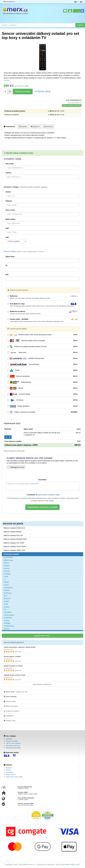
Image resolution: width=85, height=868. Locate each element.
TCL (5, 610)
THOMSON (8, 618)
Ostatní (6, 585)
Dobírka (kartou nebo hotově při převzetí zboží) (42, 335)
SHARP (6, 601)
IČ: (7, 266)
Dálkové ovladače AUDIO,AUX (14, 528)
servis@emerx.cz (10, 2)
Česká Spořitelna (42, 406)
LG (5, 579)
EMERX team (8, 560)
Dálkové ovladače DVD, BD (13, 535)
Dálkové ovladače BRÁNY (13, 532)
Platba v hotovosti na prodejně (42, 412)
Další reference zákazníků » (42, 684)
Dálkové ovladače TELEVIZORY (15, 547)
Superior (7, 607)
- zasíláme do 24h (16, 692)
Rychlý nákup (43, 91)
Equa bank (42, 353)
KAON (6, 577)
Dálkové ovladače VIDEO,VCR (14, 550)
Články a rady (10, 721)
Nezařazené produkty (13, 748)
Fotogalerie (9, 716)
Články (8, 770)
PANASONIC (8, 588)
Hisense (6, 568)
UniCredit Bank (42, 364)
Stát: (7, 237)
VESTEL (7, 629)
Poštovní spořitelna (42, 376)
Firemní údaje (24, 251)
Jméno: (8, 192)
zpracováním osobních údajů (49, 495)
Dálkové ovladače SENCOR (72, 105)
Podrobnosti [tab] (9, 126)
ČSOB (42, 370)
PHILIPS (7, 590)
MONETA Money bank (42, 359)
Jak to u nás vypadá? (13, 743)
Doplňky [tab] (23, 126)
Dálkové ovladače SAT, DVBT (14, 543)
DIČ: (7, 275)
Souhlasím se (42, 495)
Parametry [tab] (48, 126)
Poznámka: (42, 480)
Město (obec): (11, 219)
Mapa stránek (11, 774)
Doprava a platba (12, 741)
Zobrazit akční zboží (42, 636)
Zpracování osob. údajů (14, 777)
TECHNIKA (8, 612)
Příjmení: (9, 201)
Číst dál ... (7, 80)
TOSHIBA (7, 623)
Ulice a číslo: (10, 210)
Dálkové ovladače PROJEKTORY (15, 539)
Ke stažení (10, 772)
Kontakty (9, 739)
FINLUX (6, 563)
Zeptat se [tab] (35, 126)
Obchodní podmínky (13, 746)
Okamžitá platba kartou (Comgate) (42, 341)
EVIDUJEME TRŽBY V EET (70, 865)
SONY (6, 604)
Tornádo (6, 621)
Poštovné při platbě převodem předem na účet (42, 347)
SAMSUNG (8, 593)
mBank (42, 388)
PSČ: (7, 228)
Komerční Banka (42, 394)
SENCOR (7, 599)
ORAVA (6, 582)
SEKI (5, 596)
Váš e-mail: (10, 164)
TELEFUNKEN (9, 615)
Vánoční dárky (10, 701)
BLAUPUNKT (8, 557)
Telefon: (9, 173)
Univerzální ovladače (11, 554)
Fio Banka (42, 400)
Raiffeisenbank (42, 382)
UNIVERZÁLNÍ (9, 626)
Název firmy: (10, 257)
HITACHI (7, 571)
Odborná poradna (11, 706)
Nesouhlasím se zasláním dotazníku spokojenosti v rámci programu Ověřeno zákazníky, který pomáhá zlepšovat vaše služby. (43, 499)
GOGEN (7, 566)
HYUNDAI (7, 574)
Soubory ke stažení (11, 711)
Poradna (9, 768)
